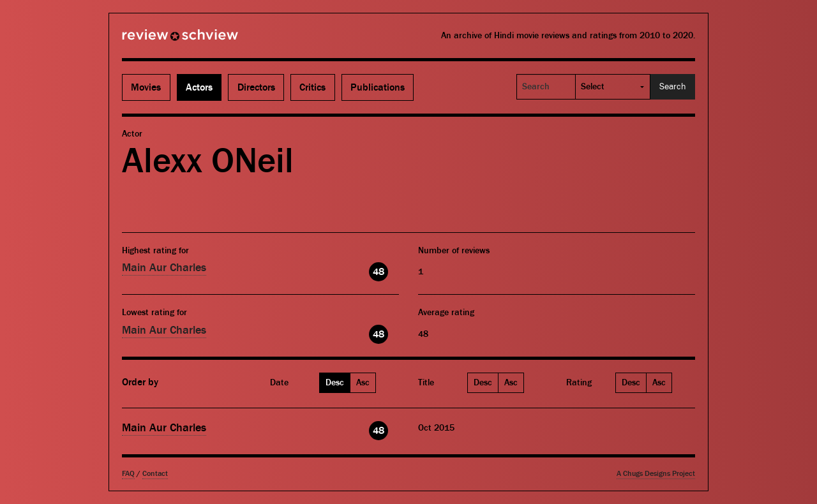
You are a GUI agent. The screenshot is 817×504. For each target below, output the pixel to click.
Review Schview (158, 40)
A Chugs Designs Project (656, 474)
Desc (335, 383)
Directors (256, 87)
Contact (155, 474)
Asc (363, 383)
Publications (378, 87)
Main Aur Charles (164, 268)
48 (379, 272)
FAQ (128, 474)
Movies (146, 87)
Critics (312, 87)
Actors (199, 87)
